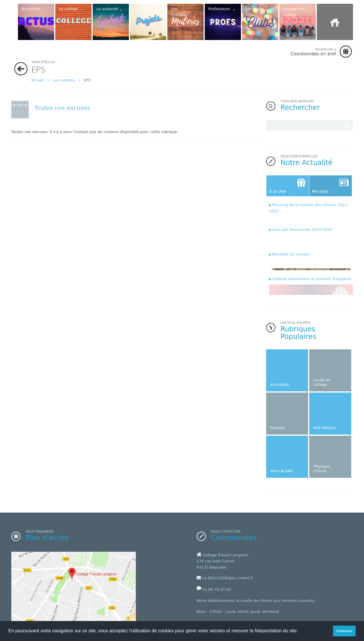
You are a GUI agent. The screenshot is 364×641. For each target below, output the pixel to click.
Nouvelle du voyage (291, 254)
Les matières (64, 80)
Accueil (38, 80)
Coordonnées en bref (313, 52)
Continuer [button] (344, 631)
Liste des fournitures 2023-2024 (302, 229)
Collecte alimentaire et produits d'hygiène (311, 279)
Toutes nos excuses (62, 108)
